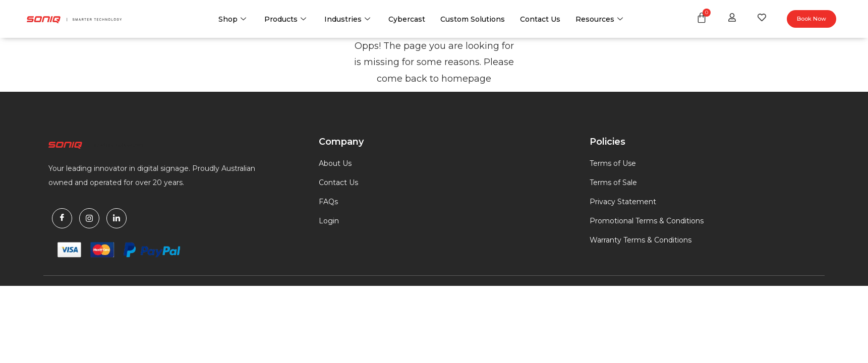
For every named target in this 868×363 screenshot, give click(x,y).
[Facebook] (62, 218)
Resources (599, 19)
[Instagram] (89, 218)
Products (285, 19)
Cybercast (407, 19)
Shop (232, 19)
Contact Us (540, 19)
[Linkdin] (117, 218)
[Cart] (702, 18)
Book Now (812, 19)
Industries (347, 19)
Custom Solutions (473, 19)
